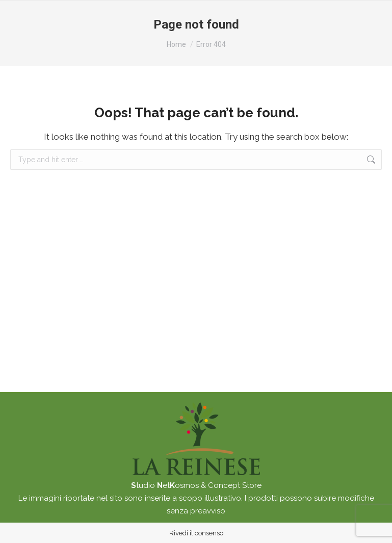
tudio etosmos (165, 485)
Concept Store (235, 485)
